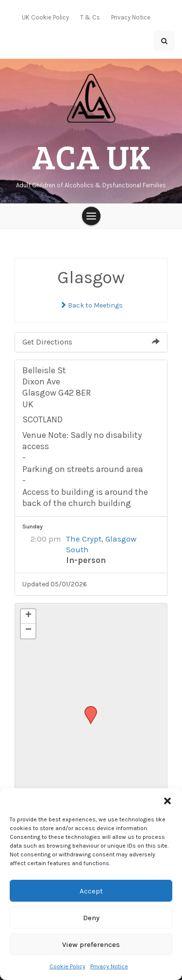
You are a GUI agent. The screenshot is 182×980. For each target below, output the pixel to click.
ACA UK (91, 156)
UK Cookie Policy (45, 17)
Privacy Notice (109, 966)
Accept (91, 891)
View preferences (91, 944)
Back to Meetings (91, 305)
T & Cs (90, 17)
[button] (167, 800)
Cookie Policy (67, 966)
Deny (91, 918)
